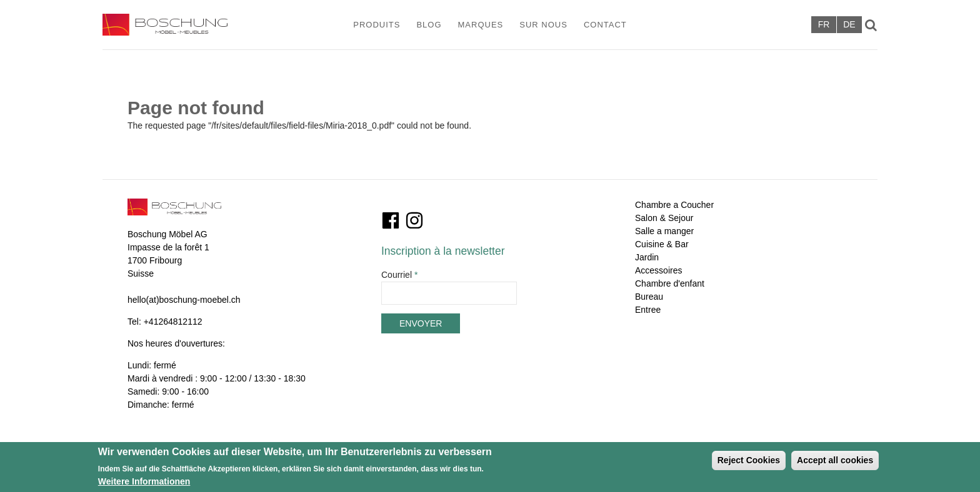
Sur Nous (543, 25)
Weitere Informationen (144, 485)
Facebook (391, 220)
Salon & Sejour (664, 218)
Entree (648, 310)
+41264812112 (173, 322)
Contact (605, 25)
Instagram (414, 220)
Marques (481, 25)
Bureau (649, 297)
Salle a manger (664, 231)
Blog (429, 25)
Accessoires (658, 270)
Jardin (647, 257)
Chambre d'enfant (670, 283)
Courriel (399, 275)
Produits (377, 25)
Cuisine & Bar (662, 244)
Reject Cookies (749, 463)
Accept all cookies (835, 463)
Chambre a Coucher (674, 205)
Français (824, 25)
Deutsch (849, 25)
